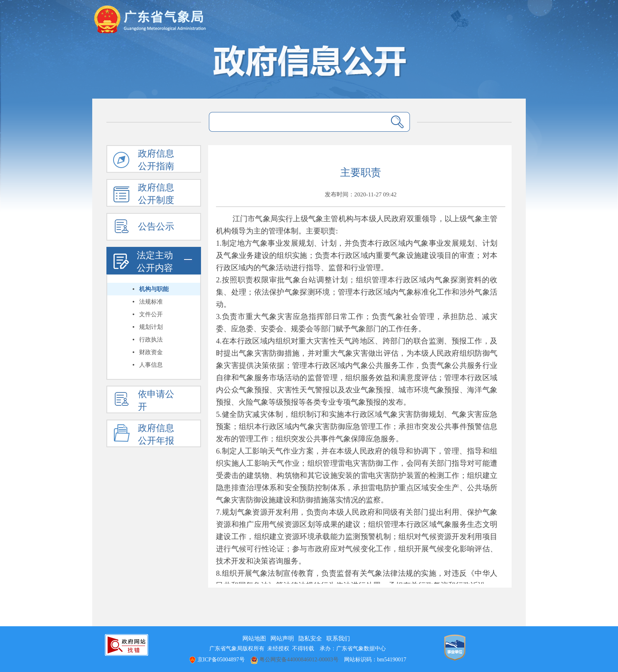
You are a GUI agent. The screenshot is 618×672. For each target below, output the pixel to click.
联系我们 (338, 638)
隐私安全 (310, 638)
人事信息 (151, 365)
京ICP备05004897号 (217, 660)
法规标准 (151, 302)
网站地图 (254, 638)
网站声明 (282, 638)
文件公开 (151, 314)
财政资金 (151, 352)
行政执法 (151, 340)
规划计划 (151, 327)
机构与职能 (154, 289)
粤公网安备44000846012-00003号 (294, 660)
